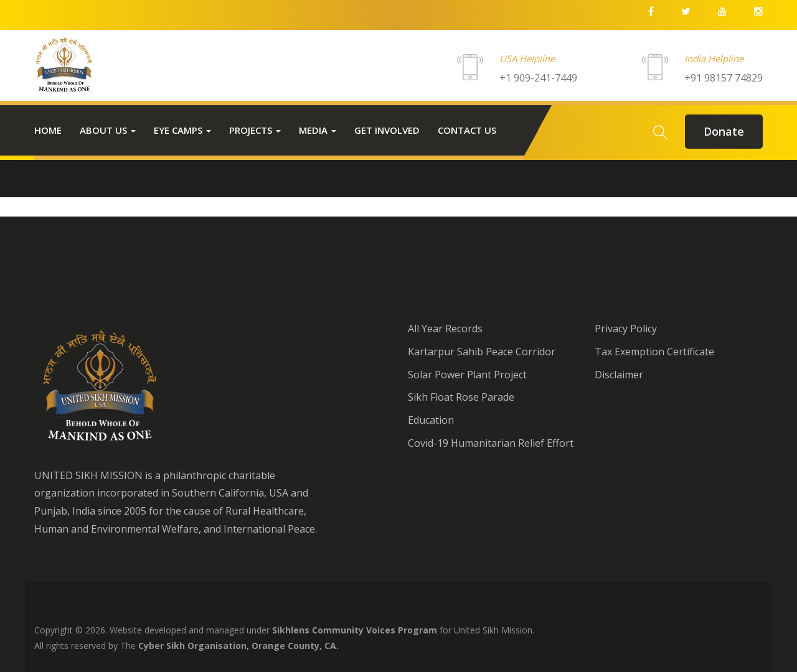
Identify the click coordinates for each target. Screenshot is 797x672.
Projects (255, 130)
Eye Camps (182, 130)
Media (318, 130)
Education (431, 420)
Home (48, 130)
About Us (108, 130)
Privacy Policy (626, 329)
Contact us (467, 130)
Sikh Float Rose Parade (461, 397)
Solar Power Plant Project (467, 375)
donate (724, 131)
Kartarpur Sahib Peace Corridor (482, 352)
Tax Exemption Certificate (654, 352)
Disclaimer (619, 375)
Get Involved (387, 130)
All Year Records (445, 329)
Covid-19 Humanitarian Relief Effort (491, 443)
